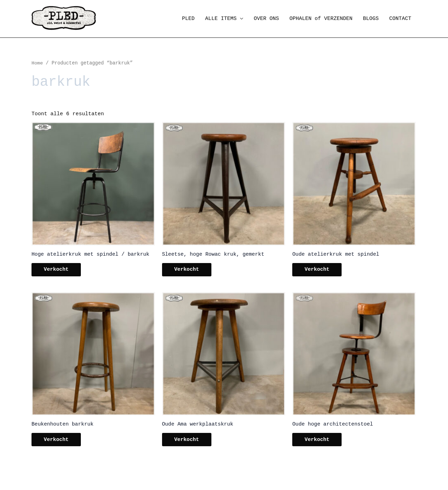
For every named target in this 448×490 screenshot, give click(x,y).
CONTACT (400, 19)
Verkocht (58, 270)
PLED (188, 19)
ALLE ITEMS (221, 19)
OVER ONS (266, 19)
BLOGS (371, 19)
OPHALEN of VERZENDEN (321, 19)
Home (37, 63)
